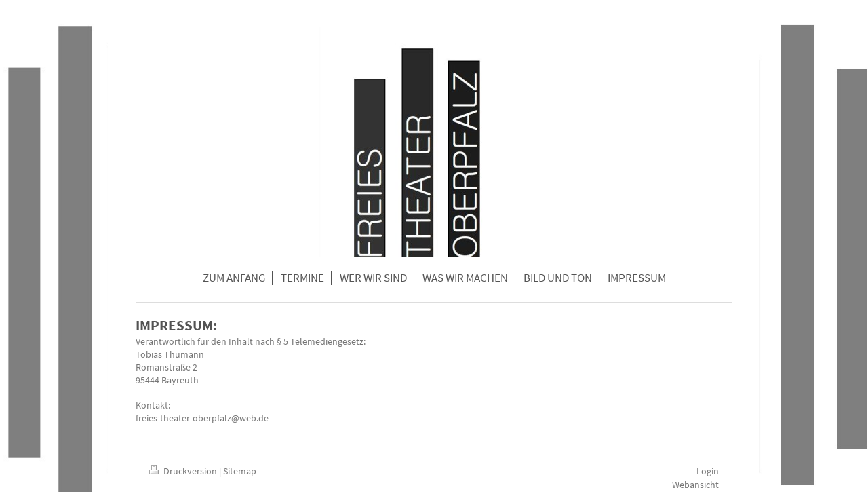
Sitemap (240, 471)
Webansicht (695, 485)
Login (708, 471)
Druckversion (184, 471)
